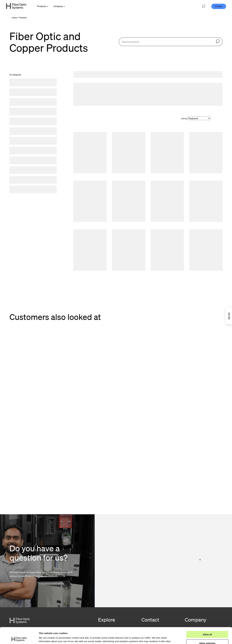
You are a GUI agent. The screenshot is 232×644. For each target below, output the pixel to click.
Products (23, 18)
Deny (207, 636)
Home (14, 18)
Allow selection (207, 627)
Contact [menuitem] (219, 6)
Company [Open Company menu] (58, 6)
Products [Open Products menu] (42, 6)
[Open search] (204, 6)
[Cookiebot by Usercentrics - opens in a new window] (19, 638)
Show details (155, 638)
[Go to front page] (16, 6)
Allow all (207, 618)
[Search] (218, 42)
